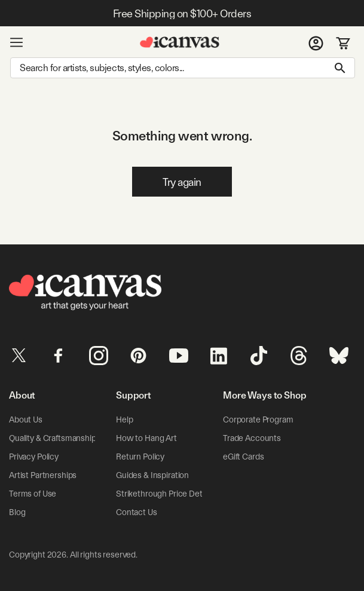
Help (124, 419)
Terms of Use (33, 494)
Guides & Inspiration (152, 475)
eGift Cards (243, 457)
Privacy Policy (34, 457)
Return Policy (140, 457)
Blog (17, 512)
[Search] (183, 68)
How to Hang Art (146, 438)
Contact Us (137, 512)
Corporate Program (258, 419)
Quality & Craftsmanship (53, 438)
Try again (182, 182)
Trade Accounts (252, 438)
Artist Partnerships (43, 475)
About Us (26, 419)
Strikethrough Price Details (165, 494)
